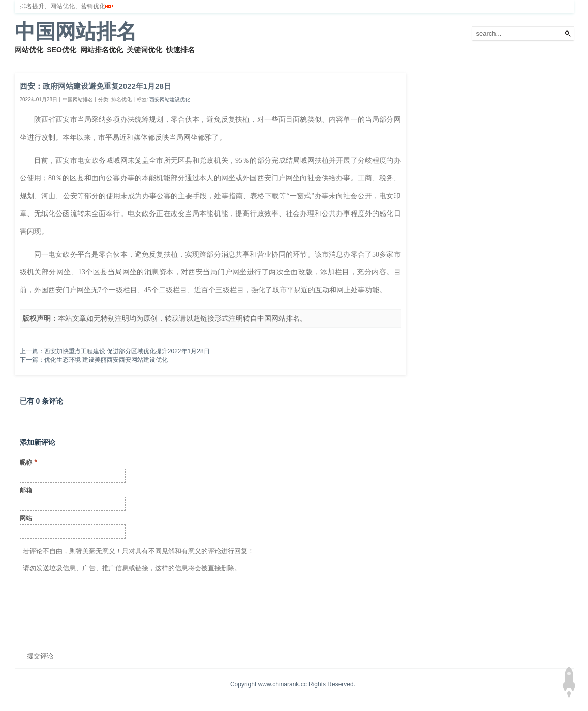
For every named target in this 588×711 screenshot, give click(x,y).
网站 (26, 518)
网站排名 (58, 60)
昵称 (28, 462)
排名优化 (95, 60)
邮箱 (26, 490)
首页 (27, 60)
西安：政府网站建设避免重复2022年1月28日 (96, 86)
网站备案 (163, 60)
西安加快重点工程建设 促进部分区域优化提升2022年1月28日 (127, 351)
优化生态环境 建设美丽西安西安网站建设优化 (106, 360)
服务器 (129, 60)
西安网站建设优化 (170, 99)
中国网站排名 (76, 32)
